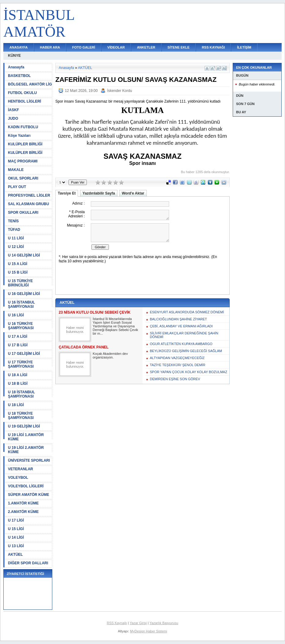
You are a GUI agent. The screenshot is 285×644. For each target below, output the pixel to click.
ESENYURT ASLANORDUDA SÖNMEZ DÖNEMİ (187, 312)
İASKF (13, 110)
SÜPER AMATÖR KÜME (29, 495)
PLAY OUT (17, 187)
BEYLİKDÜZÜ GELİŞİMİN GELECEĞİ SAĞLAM (186, 351)
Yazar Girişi (138, 623)
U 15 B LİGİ (18, 272)
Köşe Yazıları (19, 136)
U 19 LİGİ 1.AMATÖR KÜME (26, 437)
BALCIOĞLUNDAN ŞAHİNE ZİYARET (178, 319)
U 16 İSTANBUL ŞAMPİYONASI (21, 304)
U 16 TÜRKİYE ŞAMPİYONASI (21, 326)
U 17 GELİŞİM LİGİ (24, 354)
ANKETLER (146, 47)
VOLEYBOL (18, 478)
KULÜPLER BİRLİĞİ (25, 144)
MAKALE (16, 170)
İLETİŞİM (244, 47)
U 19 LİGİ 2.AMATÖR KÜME (26, 450)
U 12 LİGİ (16, 247)
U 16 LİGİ (16, 315)
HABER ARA (50, 47)
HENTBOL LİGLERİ (24, 101)
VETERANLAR (20, 469)
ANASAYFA (19, 47)
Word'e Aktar (133, 193)
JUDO (13, 118)
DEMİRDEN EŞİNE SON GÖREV (175, 379)
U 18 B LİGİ (18, 384)
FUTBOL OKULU (22, 93)
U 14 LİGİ (16, 537)
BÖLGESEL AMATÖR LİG (30, 84)
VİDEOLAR (116, 47)
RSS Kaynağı (117, 623)
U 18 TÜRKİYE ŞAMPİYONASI (21, 416)
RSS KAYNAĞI (213, 47)
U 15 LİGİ (16, 529)
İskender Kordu (119, 91)
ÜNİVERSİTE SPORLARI (29, 460)
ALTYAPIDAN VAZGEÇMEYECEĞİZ (177, 358)
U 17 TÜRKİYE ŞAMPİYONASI (21, 364)
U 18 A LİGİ (18, 375)
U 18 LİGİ (16, 405)
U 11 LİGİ (16, 238)
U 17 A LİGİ (18, 337)
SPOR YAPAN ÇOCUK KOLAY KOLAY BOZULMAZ (189, 372)
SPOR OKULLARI (23, 213)
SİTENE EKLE (179, 47)
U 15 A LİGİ (18, 264)
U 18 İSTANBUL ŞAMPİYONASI (21, 394)
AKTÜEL (15, 555)
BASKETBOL (19, 76)
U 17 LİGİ (16, 520)
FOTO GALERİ (84, 47)
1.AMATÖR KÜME (23, 503)
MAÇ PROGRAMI (23, 161)
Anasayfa (16, 67)
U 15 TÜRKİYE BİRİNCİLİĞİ (20, 283)
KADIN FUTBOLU (23, 127)
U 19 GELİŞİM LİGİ (24, 426)
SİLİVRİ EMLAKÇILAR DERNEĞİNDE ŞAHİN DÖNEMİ (184, 335)
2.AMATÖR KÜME (23, 512)
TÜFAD (14, 230)
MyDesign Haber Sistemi (148, 631)
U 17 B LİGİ (18, 345)
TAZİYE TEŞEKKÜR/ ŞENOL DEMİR (178, 365)
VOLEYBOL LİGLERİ (26, 486)
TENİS (13, 221)
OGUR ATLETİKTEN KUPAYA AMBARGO (181, 344)
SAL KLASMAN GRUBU (28, 204)
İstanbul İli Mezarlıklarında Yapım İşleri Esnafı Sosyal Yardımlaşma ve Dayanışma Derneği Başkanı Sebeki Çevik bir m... (115, 326)
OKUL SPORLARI (23, 178)
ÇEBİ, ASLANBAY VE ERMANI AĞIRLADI (181, 326)
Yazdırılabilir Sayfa (99, 193)
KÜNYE (14, 56)
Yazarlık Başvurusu (164, 623)
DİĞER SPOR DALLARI (28, 563)
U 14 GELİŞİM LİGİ (24, 255)
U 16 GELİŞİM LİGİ (24, 294)
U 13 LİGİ (16, 546)
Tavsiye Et (67, 193)
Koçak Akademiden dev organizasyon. (110, 355)
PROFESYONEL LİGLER (29, 195)
